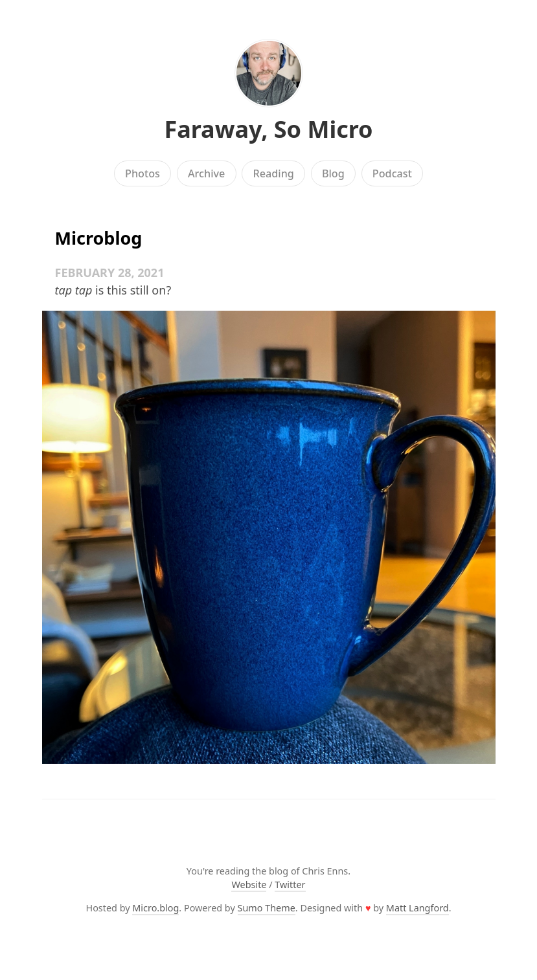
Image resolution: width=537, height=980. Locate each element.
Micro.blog (155, 908)
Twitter (290, 885)
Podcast (392, 173)
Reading (273, 173)
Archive (206, 173)
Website (249, 885)
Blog (333, 173)
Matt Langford (417, 908)
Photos (143, 173)
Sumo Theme (267, 908)
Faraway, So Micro (268, 129)
